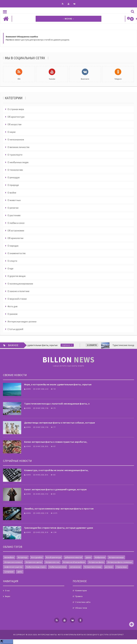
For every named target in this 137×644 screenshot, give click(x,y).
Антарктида (23, 557)
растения (109, 567)
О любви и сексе (16, 223)
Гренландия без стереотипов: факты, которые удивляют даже (59, 528)
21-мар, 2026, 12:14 (41, 389)
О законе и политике (18, 291)
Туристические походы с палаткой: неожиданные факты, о (57, 404)
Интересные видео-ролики (22, 321)
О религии (13, 208)
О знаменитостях (17, 253)
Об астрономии (16, 230)
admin (27, 389)
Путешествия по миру (93, 567)
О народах (13, 246)
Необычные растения (58, 567)
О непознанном (16, 139)
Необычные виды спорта (36, 567)
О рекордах (14, 177)
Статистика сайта (83, 602)
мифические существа (13, 567)
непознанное (75, 567)
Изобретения (100, 557)
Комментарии (81, 591)
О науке (12, 132)
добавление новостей (73, 557)
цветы (20, 572)
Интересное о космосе (13, 562)
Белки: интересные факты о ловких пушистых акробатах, (56, 442)
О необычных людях (18, 162)
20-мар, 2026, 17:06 (41, 408)
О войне (12, 193)
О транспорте (15, 155)
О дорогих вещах (17, 276)
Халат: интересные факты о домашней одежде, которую (55, 489)
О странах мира (16, 109)
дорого (88, 557)
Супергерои (9, 572)
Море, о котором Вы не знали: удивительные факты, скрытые (58, 384)
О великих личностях (18, 147)
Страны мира (122, 567)
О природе (13, 185)
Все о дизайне (37, 557)
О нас (7, 591)
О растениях (14, 215)
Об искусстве (15, 124)
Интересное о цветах (34, 562)
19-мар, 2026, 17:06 (41, 427)
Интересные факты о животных (120, 562)
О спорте (12, 261)
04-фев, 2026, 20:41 (41, 475)
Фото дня (12, 306)
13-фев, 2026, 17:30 (41, 513)
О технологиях (15, 170)
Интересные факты (96, 562)
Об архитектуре (16, 117)
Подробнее (69, 345)
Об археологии (15, 238)
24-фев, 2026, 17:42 (41, 494)
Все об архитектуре (54, 557)
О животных (14, 200)
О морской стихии (17, 299)
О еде (10, 268)
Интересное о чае (52, 562)
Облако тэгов (81, 608)
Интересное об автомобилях (74, 562)
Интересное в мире (116, 557)
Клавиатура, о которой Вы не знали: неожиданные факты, (56, 470)
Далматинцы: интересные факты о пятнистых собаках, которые (60, 423)
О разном (12, 314)
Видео (8, 596)
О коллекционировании (20, 284)
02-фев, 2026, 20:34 (41, 532)
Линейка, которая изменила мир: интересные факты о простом (59, 509)
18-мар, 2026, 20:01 (41, 446)
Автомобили (9, 557)
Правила (79, 596)
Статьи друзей (15, 329)
